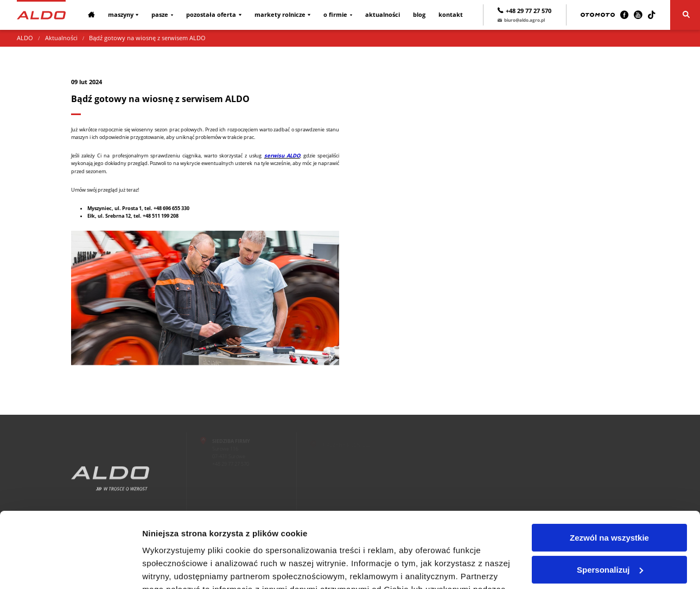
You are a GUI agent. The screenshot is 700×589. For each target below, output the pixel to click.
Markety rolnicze (280, 15)
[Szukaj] (685, 15)
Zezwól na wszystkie (609, 473)
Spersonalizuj (610, 505)
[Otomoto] (598, 15)
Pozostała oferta (211, 15)
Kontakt (451, 15)
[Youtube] (638, 15)
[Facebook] (624, 15)
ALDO (25, 38)
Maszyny (121, 15)
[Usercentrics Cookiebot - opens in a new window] (70, 568)
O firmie (335, 15)
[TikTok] (651, 15)
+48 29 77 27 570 (524, 11)
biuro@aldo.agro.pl (521, 20)
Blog (419, 15)
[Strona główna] (41, 15)
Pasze (160, 15)
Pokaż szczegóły (175, 568)
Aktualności (383, 15)
